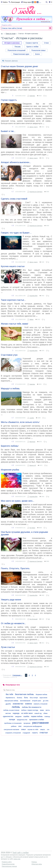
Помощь (34, 862)
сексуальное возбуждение (33, 726)
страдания (26, 733)
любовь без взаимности (31, 707)
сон (48, 730)
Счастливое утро (9, 355)
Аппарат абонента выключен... (16, 162)
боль (26, 698)
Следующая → (17, 675)
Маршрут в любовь (10, 389)
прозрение (27, 723)
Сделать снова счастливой (14, 199)
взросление (43, 698)
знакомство (18, 704)
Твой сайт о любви (20, 853)
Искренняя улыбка (10, 470)
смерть (43, 729)
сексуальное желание (11, 729)
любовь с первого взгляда (30, 710)
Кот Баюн (32, 528)
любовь (16, 707)
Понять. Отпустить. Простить (15, 568)
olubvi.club (17, 859)
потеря (12, 720)
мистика (8, 713)
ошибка (26, 716)
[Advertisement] (26, 763)
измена (28, 704)
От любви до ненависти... (13, 623)
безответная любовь (24, 694)
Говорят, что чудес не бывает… (16, 233)
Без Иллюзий (34, 619)
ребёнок (14, 726)
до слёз (46, 701)
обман (45, 713)
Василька (32, 442)
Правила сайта (7, 862)
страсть (35, 733)
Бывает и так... (8, 131)
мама (42, 710)
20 (49, 619)
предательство (22, 720)
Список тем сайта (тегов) (12, 28)
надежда (16, 713)
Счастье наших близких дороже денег (20, 66)
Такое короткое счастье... (13, 300)
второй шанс (37, 701)
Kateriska (32, 96)
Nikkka (31, 319)
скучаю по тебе (33, 729)
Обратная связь (37, 864)
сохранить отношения (13, 733)
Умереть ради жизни (11, 600)
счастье (44, 733)
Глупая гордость (9, 100)
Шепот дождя (34, 127)
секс (20, 726)
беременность (10, 698)
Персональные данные (9, 866)
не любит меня (27, 713)
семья (23, 729)
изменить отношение (41, 704)
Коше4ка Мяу (34, 296)
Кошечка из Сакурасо (36, 192)
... (36, 2)
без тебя (9, 694)
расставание (41, 723)
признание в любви (37, 720)
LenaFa (32, 418)
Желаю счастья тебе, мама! (15, 324)
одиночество (8, 716)
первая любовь (37, 716)
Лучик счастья (8, 647)
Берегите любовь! (10, 446)
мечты (48, 710)
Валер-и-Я (33, 465)
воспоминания (25, 701)
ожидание (18, 717)
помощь (47, 716)
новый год (38, 713)
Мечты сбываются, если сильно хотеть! (20, 422)
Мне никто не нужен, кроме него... (18, 501)
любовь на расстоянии (11, 710)
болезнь (20, 698)
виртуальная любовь (11, 701)
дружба (8, 704)
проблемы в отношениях (13, 723)
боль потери (34, 698)
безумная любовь (42, 695)
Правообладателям (8, 864)
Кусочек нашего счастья (13, 266)
